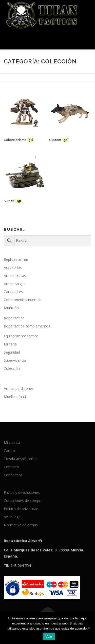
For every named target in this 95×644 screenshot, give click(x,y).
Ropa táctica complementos (27, 326)
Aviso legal (13, 517)
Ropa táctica (14, 318)
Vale (49, 637)
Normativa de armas (21, 525)
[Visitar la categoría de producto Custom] (70, 118)
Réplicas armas (16, 259)
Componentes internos (23, 300)
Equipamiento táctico (21, 336)
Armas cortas (15, 276)
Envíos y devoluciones (22, 492)
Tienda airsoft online (21, 459)
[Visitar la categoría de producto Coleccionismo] (25, 118)
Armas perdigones (19, 388)
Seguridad (12, 352)
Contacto (11, 467)
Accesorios (13, 267)
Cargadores (13, 292)
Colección (12, 368)
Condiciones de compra (23, 501)
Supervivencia (15, 360)
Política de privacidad (21, 509)
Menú (87, 40)
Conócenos (13, 475)
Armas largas (15, 284)
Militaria (10, 344)
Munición (11, 308)
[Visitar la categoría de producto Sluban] (25, 179)
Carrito (9, 451)
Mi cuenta (12, 442)
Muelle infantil (15, 397)
